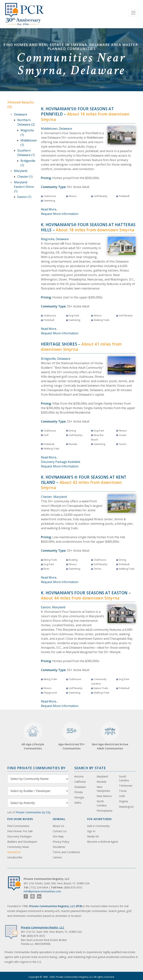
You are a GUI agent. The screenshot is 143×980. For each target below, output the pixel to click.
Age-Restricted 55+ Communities (71, 736)
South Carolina (124, 778)
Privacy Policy (61, 842)
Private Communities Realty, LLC (43, 927)
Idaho (78, 803)
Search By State (90, 768)
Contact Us (60, 831)
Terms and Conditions (66, 852)
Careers (57, 857)
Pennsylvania (104, 811)
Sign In (91, 831)
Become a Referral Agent (103, 842)
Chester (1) (25, 177)
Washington (126, 807)
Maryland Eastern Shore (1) (24, 187)
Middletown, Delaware (57, 129)
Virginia (123, 801)
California (80, 782)
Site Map (58, 836)
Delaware (21, 114)
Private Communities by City (33, 812)
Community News (18, 847)
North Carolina (102, 803)
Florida (78, 792)
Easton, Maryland (53, 607)
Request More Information (60, 214)
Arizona (79, 776)
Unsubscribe (15, 857)
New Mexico (104, 796)
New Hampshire (103, 789)
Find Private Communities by (36, 768)
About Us (58, 826)
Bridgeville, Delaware (56, 359)
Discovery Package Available (61, 462)
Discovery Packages (19, 836)
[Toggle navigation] (133, 13)
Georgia (79, 797)
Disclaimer (59, 847)
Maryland (21, 171)
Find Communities (18, 826)
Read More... (49, 209)
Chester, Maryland (54, 497)
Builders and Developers (22, 842)
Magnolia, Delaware (55, 239)
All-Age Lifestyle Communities (33, 736)
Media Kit (93, 836)
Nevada (101, 782)
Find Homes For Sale (20, 831)
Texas (123, 791)
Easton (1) (24, 197)
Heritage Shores (59, 344)
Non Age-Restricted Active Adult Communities (110, 736)
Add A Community (98, 826)
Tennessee (126, 786)
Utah (122, 796)
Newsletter (14, 852)
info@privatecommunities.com (42, 891)
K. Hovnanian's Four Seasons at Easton (84, 593)
